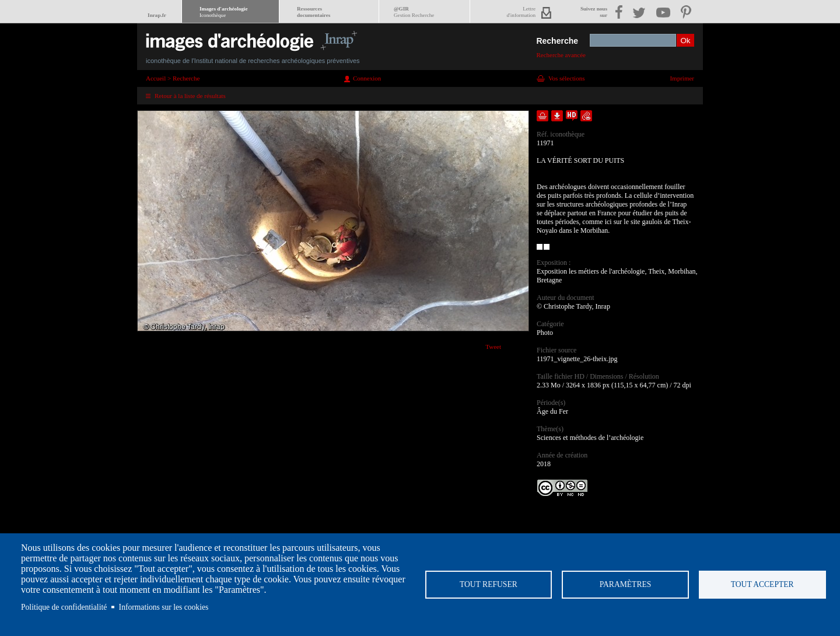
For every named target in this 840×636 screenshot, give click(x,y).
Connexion (367, 78)
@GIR (414, 12)
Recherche (557, 41)
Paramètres (626, 584)
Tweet (493, 347)
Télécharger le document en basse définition (557, 116)
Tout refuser (489, 584)
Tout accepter (762, 584)
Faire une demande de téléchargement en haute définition (572, 116)
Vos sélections (566, 78)
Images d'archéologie (223, 12)
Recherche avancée (561, 55)
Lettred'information (521, 12)
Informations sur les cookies (164, 607)
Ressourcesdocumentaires (314, 12)
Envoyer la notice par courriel (586, 116)
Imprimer (682, 78)
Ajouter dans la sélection (542, 116)
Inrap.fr (157, 15)
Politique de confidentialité (64, 607)
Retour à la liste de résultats (190, 96)
